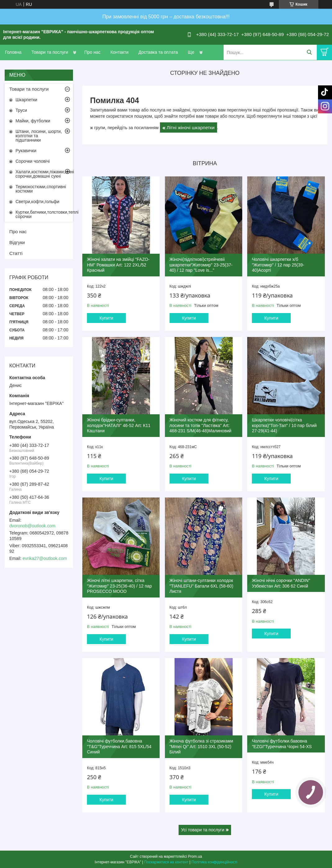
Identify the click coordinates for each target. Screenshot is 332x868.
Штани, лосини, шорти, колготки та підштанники (39, 136)
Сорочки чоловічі (33, 161)
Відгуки (17, 242)
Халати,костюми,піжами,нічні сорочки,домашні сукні (44, 174)
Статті (16, 253)
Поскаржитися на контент (166, 862)
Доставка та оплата (158, 52)
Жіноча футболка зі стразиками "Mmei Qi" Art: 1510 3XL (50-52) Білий (201, 746)
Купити (106, 318)
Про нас (92, 52)
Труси (21, 110)
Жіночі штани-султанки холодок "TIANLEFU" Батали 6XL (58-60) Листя (202, 586)
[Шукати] (309, 52)
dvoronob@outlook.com (32, 526)
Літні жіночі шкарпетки (191, 127)
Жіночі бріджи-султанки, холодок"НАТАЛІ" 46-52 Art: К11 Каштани (119, 425)
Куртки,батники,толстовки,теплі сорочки (44, 214)
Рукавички (26, 151)
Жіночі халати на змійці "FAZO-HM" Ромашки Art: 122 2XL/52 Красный (118, 265)
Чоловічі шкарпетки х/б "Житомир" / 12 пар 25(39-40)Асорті (278, 265)
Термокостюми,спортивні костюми (41, 189)
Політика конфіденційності (215, 862)
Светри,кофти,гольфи (37, 202)
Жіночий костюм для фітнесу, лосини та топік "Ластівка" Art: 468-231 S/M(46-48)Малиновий (200, 425)
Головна (13, 52)
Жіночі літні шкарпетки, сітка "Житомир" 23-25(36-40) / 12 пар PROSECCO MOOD (119, 586)
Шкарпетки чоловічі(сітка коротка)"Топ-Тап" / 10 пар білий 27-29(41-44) (284, 425)
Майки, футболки (33, 121)
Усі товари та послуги (203, 830)
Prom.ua (195, 857)
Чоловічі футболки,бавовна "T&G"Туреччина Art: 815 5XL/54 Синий (119, 746)
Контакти (119, 52)
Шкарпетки (26, 100)
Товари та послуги (50, 52)
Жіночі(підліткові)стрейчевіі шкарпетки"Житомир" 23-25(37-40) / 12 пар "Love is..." (201, 265)
